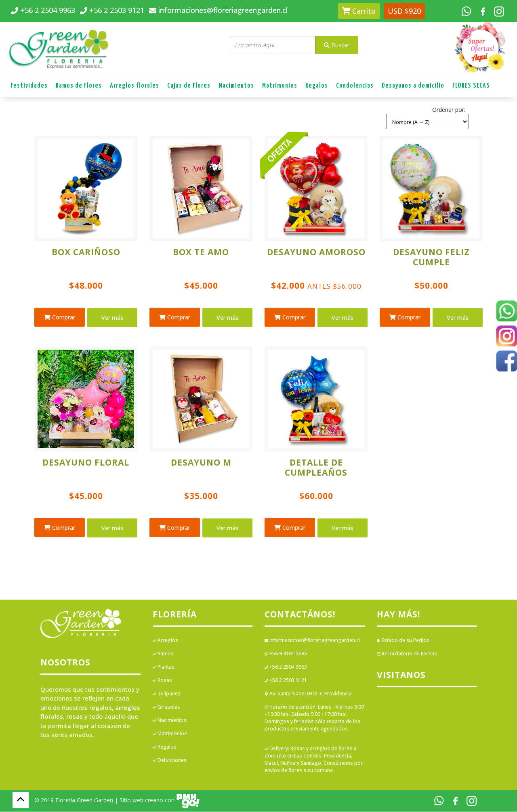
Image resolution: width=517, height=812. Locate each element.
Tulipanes (167, 693)
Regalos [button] (317, 86)
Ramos (163, 654)
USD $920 (404, 11)
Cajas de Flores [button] (189, 86)
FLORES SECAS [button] (471, 86)
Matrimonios (170, 733)
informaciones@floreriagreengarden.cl (312, 640)
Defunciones (170, 760)
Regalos (165, 747)
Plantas (164, 667)
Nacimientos (170, 720)
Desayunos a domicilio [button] (413, 86)
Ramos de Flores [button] (79, 86)
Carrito (359, 11)
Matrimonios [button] (280, 86)
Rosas (162, 680)
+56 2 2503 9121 (286, 680)
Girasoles (166, 707)
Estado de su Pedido (403, 640)
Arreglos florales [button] (135, 86)
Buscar (337, 45)
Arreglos (165, 640)
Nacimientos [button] (236, 86)
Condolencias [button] (355, 86)
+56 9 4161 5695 (286, 654)
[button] (427, 116)
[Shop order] (427, 122)
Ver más (112, 318)
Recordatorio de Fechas (407, 654)
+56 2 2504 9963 (286, 667)
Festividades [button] (29, 86)
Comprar (60, 317)
